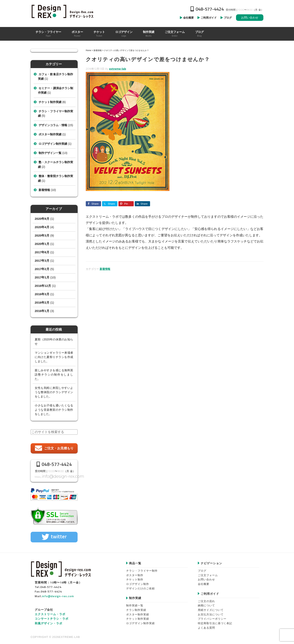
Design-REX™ (63, 11)
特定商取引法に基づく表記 (215, 621)
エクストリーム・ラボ (50, 612)
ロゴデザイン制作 (138, 582)
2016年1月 (42, 311)
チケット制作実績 (50, 102)
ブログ (202, 568)
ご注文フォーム (208, 573)
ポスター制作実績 (50, 134)
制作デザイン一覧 (50, 153)
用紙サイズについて (211, 608)
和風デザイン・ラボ (48, 621)
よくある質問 (206, 625)
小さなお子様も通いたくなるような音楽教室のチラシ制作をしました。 (54, 410)
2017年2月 (42, 269)
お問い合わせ (250, 18)
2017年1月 (42, 277)
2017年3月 (42, 261)
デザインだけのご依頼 (140, 586)
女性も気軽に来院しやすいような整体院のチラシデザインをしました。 (54, 392)
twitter (59, 534)
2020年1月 (42, 244)
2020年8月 (42, 219)
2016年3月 (42, 294)
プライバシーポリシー (212, 617)
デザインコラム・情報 (53, 125)
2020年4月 (42, 227)
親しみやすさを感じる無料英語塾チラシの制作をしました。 (54, 375)
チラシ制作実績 (136, 608)
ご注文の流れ (206, 599)
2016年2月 (42, 302)
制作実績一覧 (135, 603)
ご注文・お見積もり (59, 448)
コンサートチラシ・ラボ (52, 616)
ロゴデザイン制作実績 (53, 144)
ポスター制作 (135, 573)
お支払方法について (211, 612)
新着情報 (105, 269)
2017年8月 (42, 252)
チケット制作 (135, 577)
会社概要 (204, 582)
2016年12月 (43, 286)
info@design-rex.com (59, 475)
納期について (206, 603)
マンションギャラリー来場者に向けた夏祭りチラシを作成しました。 (54, 357)
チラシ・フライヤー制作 (142, 568)
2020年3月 (42, 235)
